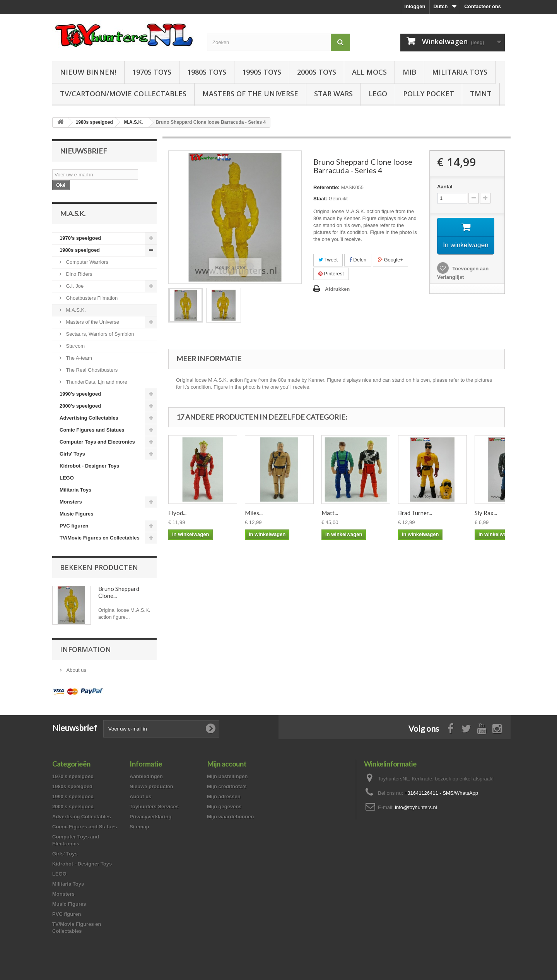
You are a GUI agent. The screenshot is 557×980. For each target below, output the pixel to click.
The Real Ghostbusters (91, 370)
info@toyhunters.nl (416, 807)
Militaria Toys (460, 72)
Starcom (75, 346)
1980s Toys (207, 72)
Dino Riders (79, 274)
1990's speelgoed (80, 394)
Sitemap (139, 827)
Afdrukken (337, 289)
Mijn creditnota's (227, 786)
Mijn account (227, 764)
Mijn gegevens (224, 807)
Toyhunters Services (154, 807)
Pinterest (331, 274)
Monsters (71, 502)
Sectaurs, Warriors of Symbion (99, 334)
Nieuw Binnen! (88, 72)
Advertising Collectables (89, 418)
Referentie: (326, 187)
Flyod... (177, 513)
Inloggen (415, 6)
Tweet (328, 260)
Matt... (330, 513)
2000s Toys (317, 72)
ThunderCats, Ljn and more (96, 382)
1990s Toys (262, 72)
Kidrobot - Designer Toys (89, 466)
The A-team (78, 358)
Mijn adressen (224, 796)
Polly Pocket (429, 94)
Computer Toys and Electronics (97, 442)
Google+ (390, 260)
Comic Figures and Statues (92, 430)
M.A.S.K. (75, 310)
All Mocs (369, 72)
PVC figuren (74, 526)
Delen (358, 260)
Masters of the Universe (250, 94)
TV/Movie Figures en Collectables (100, 538)
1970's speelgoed (80, 238)
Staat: (320, 199)
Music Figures (76, 514)
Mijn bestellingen (227, 776)
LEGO (378, 94)
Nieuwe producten (151, 786)
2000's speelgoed (80, 406)
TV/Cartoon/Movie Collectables (123, 94)
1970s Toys (152, 72)
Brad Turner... (415, 513)
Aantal (445, 187)
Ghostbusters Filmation (91, 298)
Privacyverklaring (150, 817)
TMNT (481, 94)
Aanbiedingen (146, 776)
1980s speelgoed (80, 250)
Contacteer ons (483, 6)
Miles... (254, 513)
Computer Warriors (86, 262)
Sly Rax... (486, 513)
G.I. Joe (74, 286)
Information (85, 649)
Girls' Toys (72, 454)
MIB (409, 72)
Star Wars (333, 94)
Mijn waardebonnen (230, 817)
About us (76, 670)
